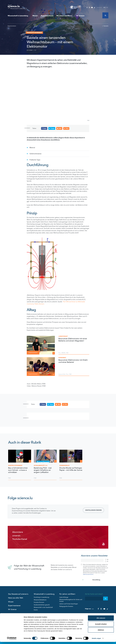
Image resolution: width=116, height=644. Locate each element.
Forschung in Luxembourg (41, 597)
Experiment (62, 358)
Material (32, 148)
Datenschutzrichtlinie (88, 574)
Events (36, 609)
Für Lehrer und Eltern (65, 16)
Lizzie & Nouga (64, 597)
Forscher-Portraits (39, 602)
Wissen (35, 16)
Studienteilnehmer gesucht (42, 604)
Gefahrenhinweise (35, 154)
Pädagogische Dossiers (66, 606)
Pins (60, 353)
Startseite (105, 26)
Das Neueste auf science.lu (18, 594)
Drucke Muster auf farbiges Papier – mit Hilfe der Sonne (71, 469)
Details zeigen (96, 640)
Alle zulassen (101, 620)
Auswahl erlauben (101, 626)
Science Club (62, 374)
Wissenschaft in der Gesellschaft (43, 607)
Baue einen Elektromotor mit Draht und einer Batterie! (73, 361)
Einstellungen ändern (93, 510)
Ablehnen (101, 632)
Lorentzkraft (63, 336)
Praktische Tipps (35, 160)
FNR (35, 50)
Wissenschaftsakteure (40, 599)
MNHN (63, 353)
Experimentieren (47, 16)
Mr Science (80, 16)
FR (107, 8)
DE (104, 8)
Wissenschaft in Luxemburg (18, 16)
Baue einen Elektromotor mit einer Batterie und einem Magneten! (73, 340)
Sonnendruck (64, 465)
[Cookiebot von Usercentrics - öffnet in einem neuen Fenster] (12, 640)
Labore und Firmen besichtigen (69, 603)
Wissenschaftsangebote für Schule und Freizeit (71, 600)
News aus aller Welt (16, 597)
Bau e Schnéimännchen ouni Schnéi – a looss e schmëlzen (18, 470)
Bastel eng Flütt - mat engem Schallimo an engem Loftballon (43, 470)
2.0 (41, 465)
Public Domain (39, 304)
